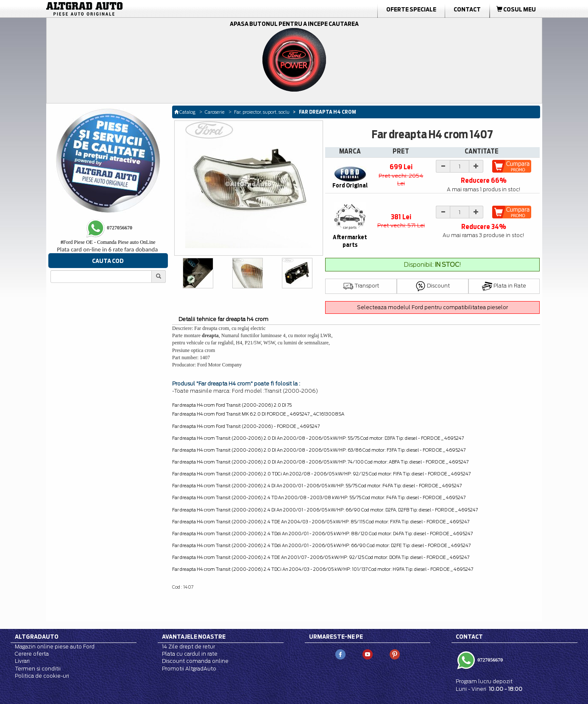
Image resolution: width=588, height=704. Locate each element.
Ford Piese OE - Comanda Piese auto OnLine (108, 242)
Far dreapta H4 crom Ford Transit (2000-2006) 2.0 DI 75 (232, 405)
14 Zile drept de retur (188, 647)
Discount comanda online (195, 661)
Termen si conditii (38, 669)
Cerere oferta (32, 654)
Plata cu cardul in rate (190, 654)
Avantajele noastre (194, 637)
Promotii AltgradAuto (189, 669)
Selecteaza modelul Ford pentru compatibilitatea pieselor (432, 307)
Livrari (22, 661)
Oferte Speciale (411, 9)
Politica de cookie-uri (42, 676)
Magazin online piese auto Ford (55, 647)
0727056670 (489, 660)
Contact (467, 9)
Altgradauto (37, 637)
